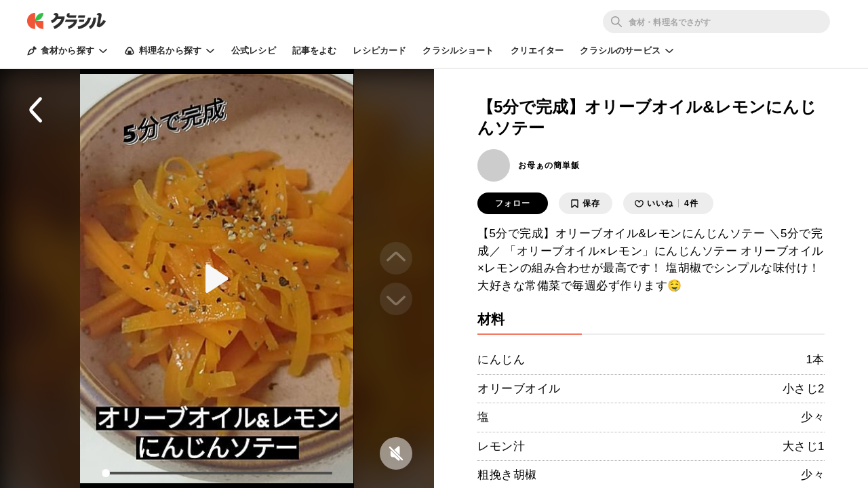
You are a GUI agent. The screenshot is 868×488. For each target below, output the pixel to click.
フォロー (513, 203)
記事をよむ (315, 50)
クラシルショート (458, 50)
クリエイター (537, 50)
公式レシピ (254, 50)
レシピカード (379, 50)
